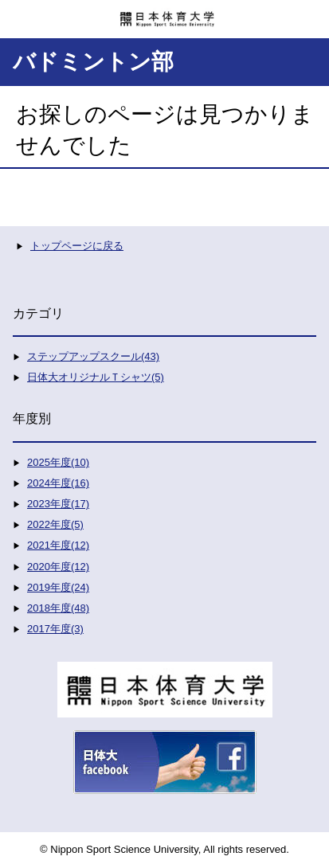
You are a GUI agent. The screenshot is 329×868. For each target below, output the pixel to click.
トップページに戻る (77, 246)
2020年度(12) (58, 567)
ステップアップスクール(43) (93, 356)
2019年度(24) (58, 587)
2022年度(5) (55, 524)
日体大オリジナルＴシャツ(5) (96, 377)
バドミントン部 (93, 62)
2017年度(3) (55, 629)
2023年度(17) (58, 504)
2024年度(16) (58, 483)
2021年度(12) (58, 545)
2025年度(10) (58, 462)
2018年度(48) (58, 608)
